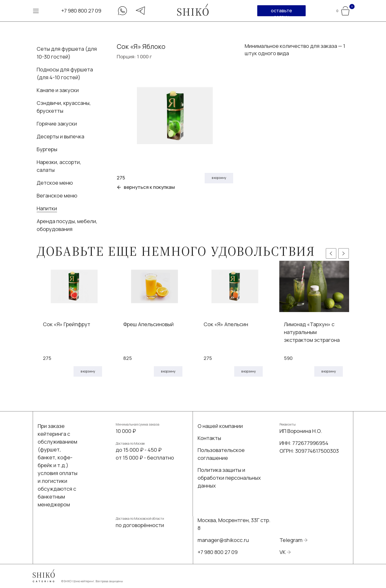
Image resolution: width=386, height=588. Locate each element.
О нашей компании (220, 426)
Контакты (209, 438)
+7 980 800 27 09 (81, 11)
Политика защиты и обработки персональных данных (229, 478)
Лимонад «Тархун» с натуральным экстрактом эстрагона (312, 332)
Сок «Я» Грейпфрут (67, 324)
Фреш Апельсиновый (149, 324)
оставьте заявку (281, 12)
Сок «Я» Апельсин (226, 324)
